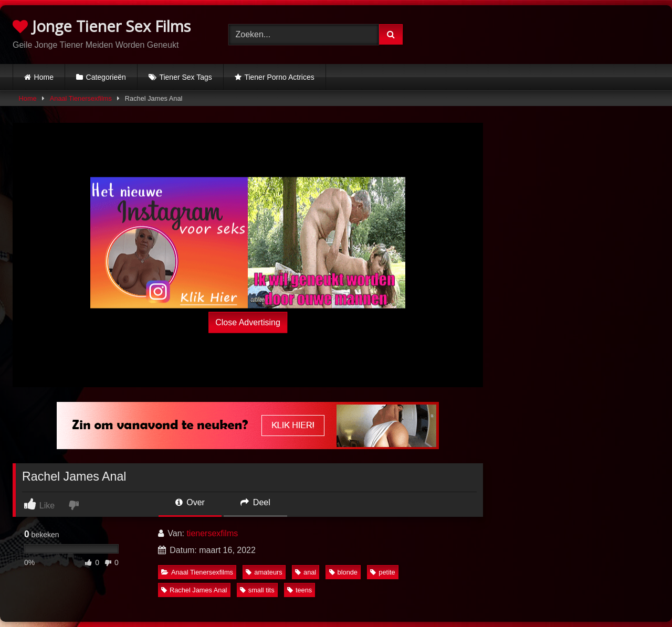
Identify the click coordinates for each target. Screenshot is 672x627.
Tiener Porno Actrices (279, 77)
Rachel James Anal (194, 590)
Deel (255, 502)
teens (300, 590)
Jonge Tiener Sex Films (102, 26)
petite (382, 572)
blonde (343, 572)
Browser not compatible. (552, 33)
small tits (257, 590)
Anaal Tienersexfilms (81, 98)
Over (190, 502)
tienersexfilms (212, 533)
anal (306, 572)
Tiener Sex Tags (185, 77)
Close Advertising (248, 322)
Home (44, 77)
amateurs (264, 572)
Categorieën (106, 77)
